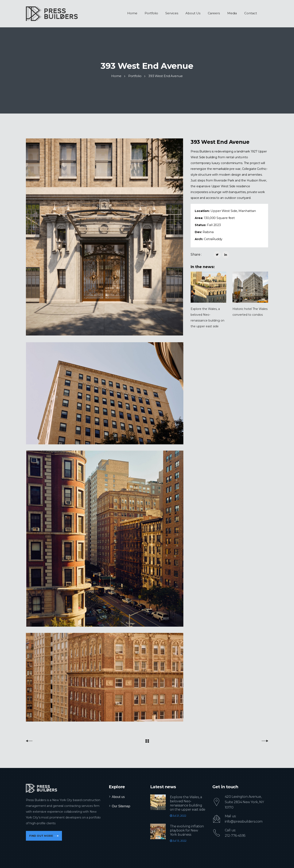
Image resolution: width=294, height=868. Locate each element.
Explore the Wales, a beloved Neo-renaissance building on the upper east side (188, 803)
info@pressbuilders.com (244, 821)
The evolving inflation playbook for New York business (187, 830)
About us (118, 797)
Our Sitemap (121, 806)
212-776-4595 (235, 836)
